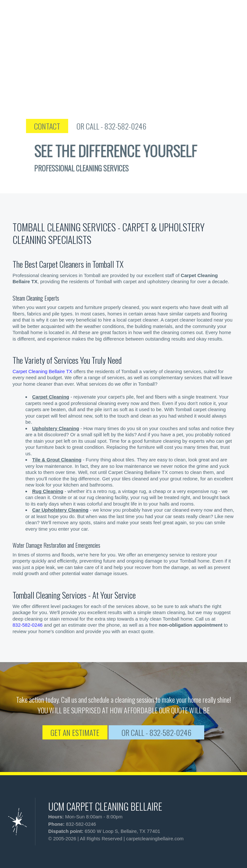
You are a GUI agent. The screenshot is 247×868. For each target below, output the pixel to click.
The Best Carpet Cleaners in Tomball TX (68, 264)
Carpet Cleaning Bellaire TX (42, 371)
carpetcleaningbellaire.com (155, 839)
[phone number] (208, 19)
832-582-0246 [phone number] (27, 625)
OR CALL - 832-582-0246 (125, 126)
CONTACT (61, 126)
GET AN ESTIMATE (75, 732)
